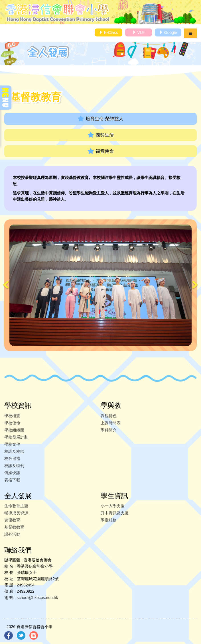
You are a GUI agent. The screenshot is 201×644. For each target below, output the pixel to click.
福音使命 (101, 151)
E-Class (108, 32)
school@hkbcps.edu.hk (37, 598)
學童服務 (109, 520)
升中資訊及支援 (115, 513)
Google (168, 32)
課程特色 (109, 416)
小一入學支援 (113, 506)
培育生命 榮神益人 (100, 119)
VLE (139, 32)
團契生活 (101, 135)
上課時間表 (111, 423)
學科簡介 (109, 430)
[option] (101, 285)
